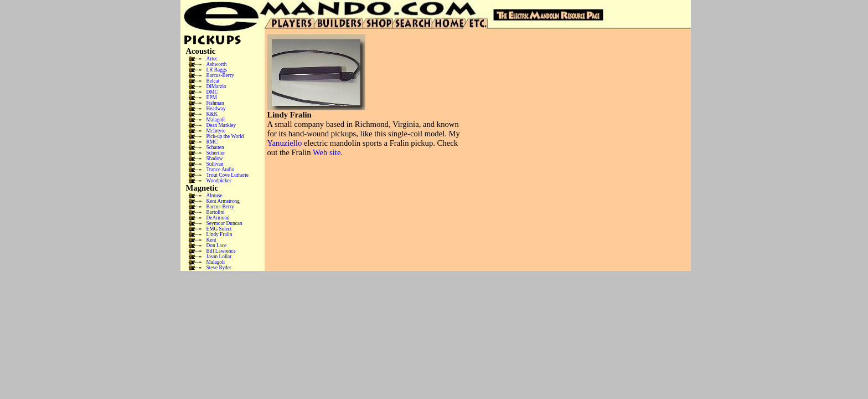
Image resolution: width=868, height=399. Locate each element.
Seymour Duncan (224, 223)
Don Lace (217, 245)
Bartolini (216, 212)
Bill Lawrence (221, 251)
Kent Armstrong (223, 201)
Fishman (215, 103)
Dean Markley (221, 125)
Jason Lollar (219, 257)
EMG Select (219, 229)
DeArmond (218, 218)
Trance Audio (221, 170)
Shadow (215, 158)
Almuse (215, 196)
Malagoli (216, 120)
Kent (211, 240)
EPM (212, 98)
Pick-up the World (225, 136)
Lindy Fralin (219, 234)
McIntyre (216, 131)
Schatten (215, 147)
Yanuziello (285, 143)
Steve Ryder (219, 268)
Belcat (213, 81)
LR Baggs (217, 70)
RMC (212, 142)
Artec (212, 59)
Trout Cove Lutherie (228, 175)
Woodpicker (219, 181)
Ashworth (217, 64)
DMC (212, 92)
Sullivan (215, 164)
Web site (327, 152)
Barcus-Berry (220, 75)
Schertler (216, 153)
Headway (216, 109)
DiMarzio (216, 86)
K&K (212, 114)
